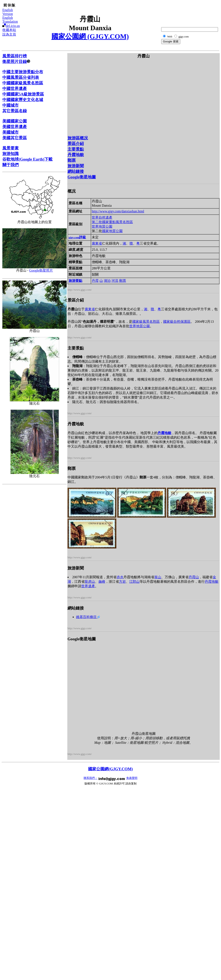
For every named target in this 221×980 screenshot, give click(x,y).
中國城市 (11, 105)
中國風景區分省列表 (21, 77)
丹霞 (95, 281)
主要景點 (76, 149)
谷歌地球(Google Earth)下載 (27, 159)
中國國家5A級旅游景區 (23, 94)
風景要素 (11, 148)
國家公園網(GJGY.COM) (110, 769)
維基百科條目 (88, 617)
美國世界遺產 (15, 127)
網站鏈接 (76, 171)
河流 (115, 281)
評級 (77, 237)
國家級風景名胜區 (146, 322)
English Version (8, 12)
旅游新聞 (76, 166)
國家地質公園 (112, 231)
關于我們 (11, 165)
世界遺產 (88, 586)
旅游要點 (75, 281)
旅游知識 (11, 154)
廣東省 (97, 243)
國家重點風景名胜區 (117, 222)
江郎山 (134, 582)
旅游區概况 (78, 138)
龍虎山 (90, 582)
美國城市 (11, 132)
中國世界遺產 (15, 89)
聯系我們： (91, 778)
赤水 (120, 577)
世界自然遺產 (102, 217)
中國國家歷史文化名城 (23, 100)
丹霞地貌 (76, 155)
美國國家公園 (15, 121)
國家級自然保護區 (177, 322)
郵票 (72, 160)
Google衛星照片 (41, 270)
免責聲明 (132, 778)
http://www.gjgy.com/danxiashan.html (118, 211)
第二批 (97, 222)
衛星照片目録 (16, 62)
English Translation (10, 20)
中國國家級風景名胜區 (23, 83)
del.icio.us (13, 26)
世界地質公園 (102, 226)
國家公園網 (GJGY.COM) (90, 36)
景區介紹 (76, 144)
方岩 (122, 582)
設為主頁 (9, 34)
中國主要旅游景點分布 (23, 72)
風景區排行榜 (15, 56)
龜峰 (102, 582)
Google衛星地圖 (82, 177)
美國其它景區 (15, 138)
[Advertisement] (197, 12)
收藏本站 (9, 30)
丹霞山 (194, 577)
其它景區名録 (15, 111)
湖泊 (107, 281)
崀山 (158, 577)
